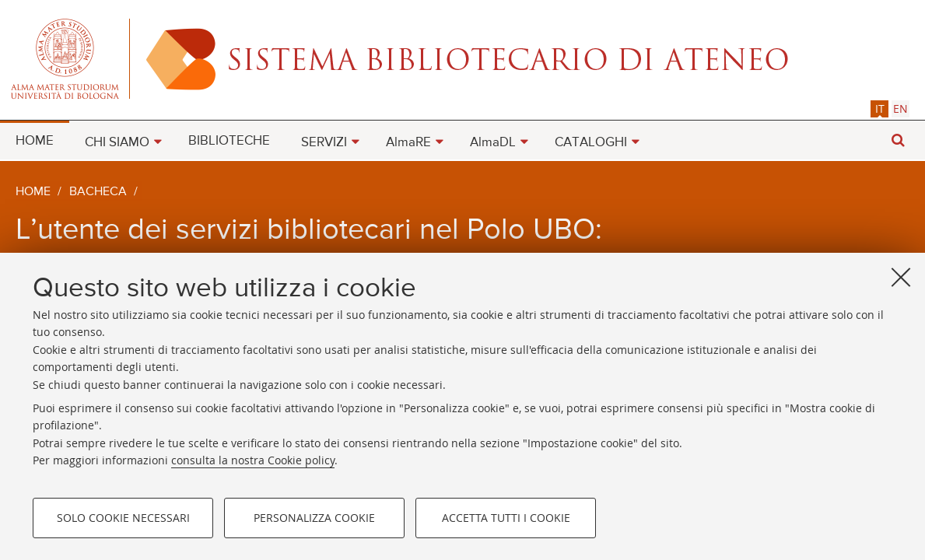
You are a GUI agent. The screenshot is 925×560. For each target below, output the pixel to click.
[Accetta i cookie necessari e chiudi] (901, 277)
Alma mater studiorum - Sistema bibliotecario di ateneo (462, 58)
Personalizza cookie (314, 518)
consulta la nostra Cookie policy (253, 460)
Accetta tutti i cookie (506, 518)
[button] (898, 140)
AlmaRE (408, 143)
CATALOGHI (591, 143)
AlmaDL (493, 143)
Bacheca (98, 192)
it (880, 108)
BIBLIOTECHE (229, 141)
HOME (35, 141)
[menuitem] (35, 140)
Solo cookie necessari (123, 518)
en (900, 108)
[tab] (879, 108)
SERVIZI (324, 143)
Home (33, 192)
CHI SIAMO (117, 143)
